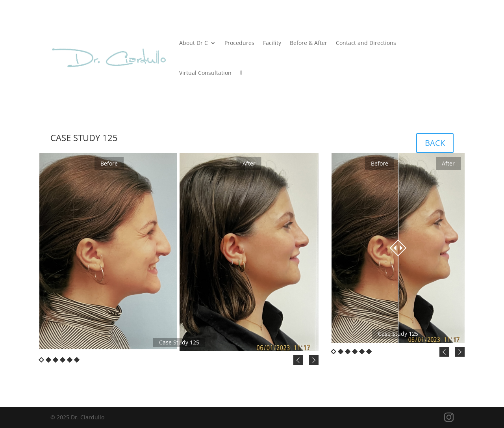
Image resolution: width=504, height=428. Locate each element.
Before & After (309, 43)
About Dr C (194, 43)
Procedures (239, 43)
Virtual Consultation (205, 73)
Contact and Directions (366, 43)
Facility (272, 43)
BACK (435, 143)
